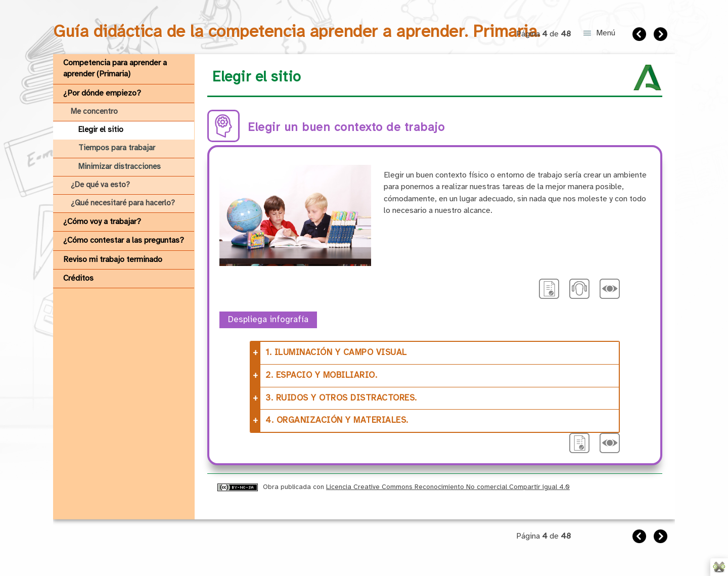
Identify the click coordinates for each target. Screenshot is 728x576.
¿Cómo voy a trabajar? (102, 222)
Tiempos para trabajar (117, 148)
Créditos (78, 278)
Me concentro (94, 112)
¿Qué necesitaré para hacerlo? (123, 203)
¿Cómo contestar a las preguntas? (124, 240)
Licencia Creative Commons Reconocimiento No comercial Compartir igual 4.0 (448, 487)
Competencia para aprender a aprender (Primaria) (115, 69)
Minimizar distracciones (120, 167)
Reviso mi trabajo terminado (113, 260)
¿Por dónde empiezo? (102, 93)
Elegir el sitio (101, 130)
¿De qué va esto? (100, 185)
